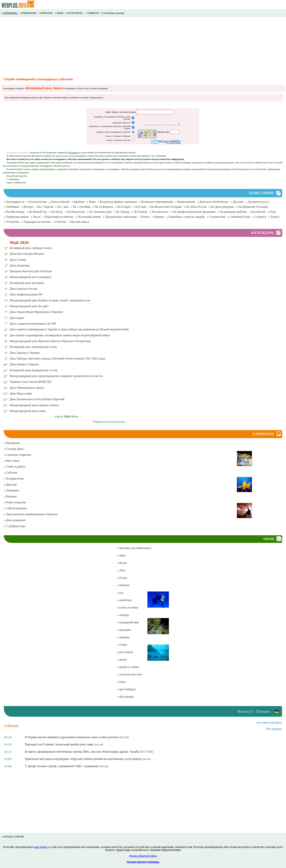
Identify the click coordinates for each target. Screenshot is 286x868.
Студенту (260, 217)
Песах (37, 217)
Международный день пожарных (30, 277)
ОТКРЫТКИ (46, 13)
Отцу (273, 212)
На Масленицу (15, 212)
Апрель (59, 416)
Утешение (13, 222)
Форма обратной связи (143, 856)
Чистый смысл (80, 222)
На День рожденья (222, 207)
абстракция (125, 697)
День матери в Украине (24, 364)
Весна (122, 563)
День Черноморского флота (27, 388)
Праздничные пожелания (121, 217)
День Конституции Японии (27, 254)
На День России (196, 207)
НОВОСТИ (93, 13)
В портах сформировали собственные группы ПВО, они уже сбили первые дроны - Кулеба (82, 752)
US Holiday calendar (113, 13)
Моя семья (12, 461)
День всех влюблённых (214, 202)
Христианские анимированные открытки (31, 514)
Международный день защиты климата (34, 405)
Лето (121, 570)
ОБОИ (59, 13)
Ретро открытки (15, 502)
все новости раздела (269, 722)
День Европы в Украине (25, 353)
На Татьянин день (100, 212)
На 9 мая (141, 207)
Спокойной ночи (240, 217)
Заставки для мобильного (134, 548)
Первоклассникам (17, 217)
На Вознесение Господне (166, 207)
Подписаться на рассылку (111, 422)
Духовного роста (258, 202)
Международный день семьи (28, 411)
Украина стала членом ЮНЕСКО (31, 382)
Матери (28, 207)
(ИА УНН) (147, 752)
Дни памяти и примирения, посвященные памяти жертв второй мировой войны (60, 335)
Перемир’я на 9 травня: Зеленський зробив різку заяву (59, 744)
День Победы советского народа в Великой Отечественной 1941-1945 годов (57, 358)
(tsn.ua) (124, 737)
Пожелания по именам (59, 217)
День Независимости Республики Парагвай (37, 399)
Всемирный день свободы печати (31, 248)
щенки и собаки (128, 667)
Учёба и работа (14, 467)
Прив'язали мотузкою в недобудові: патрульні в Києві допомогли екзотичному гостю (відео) (83, 759)
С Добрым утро (15, 526)
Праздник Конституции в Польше (31, 271)
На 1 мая (63, 207)
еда (120, 593)
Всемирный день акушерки (27, 283)
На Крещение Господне (253, 207)
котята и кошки (127, 607)
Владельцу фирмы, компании (119, 202)
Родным (159, 217)
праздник (124, 630)
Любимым (13, 207)
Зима (121, 555)
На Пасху (57, 212)
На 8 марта (124, 207)
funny (121, 682)
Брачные (79, 202)
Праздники (12, 443)
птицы (122, 645)
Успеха (275, 217)
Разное (145, 217)
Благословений (60, 202)
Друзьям (238, 202)
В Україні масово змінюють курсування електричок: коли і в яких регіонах (72, 737)
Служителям (217, 217)
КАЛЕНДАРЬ (10, 13)
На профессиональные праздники (194, 212)
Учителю (61, 222)
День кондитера (20, 265)
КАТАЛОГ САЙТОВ (13, 837)
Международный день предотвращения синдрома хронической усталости (56, 376)
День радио (17, 318)
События (10, 473)
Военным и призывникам (157, 202)
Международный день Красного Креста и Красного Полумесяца (50, 341)
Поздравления (14, 478)
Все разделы (274, 729)
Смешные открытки (17, 455)
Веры (92, 202)
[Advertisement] (111, 47)
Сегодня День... (15, 449)
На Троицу (123, 212)
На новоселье (160, 212)
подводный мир (128, 622)
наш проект (41, 847)
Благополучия (38, 202)
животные (124, 600)
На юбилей (258, 212)
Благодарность (15, 202)
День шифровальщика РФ (26, 294)
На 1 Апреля (45, 207)
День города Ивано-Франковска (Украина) (36, 312)
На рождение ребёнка (233, 212)
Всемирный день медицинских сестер (34, 370)
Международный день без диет (29, 306)
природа (123, 637)
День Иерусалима (21, 393)
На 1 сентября (81, 207)
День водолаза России (24, 289)
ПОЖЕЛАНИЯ (28, 13)
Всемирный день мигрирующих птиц (33, 347)
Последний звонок (89, 217)
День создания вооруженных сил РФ (33, 324)
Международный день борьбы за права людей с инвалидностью (50, 300)
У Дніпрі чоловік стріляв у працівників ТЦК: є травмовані (62, 766)
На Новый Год (38, 212)
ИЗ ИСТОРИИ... (75, 13)
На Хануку (140, 212)
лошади (123, 615)
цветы (122, 659)
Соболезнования (15, 508)
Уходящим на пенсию (37, 222)
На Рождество (76, 212)
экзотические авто (129, 674)
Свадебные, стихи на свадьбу (186, 217)
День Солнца (18, 260)
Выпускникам (186, 202)
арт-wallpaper (126, 689)
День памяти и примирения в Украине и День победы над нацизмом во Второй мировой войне (69, 329)
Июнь (75, 416)
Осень (122, 578)
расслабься (125, 652)
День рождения (14, 520)
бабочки (123, 585)
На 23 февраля (104, 207)
